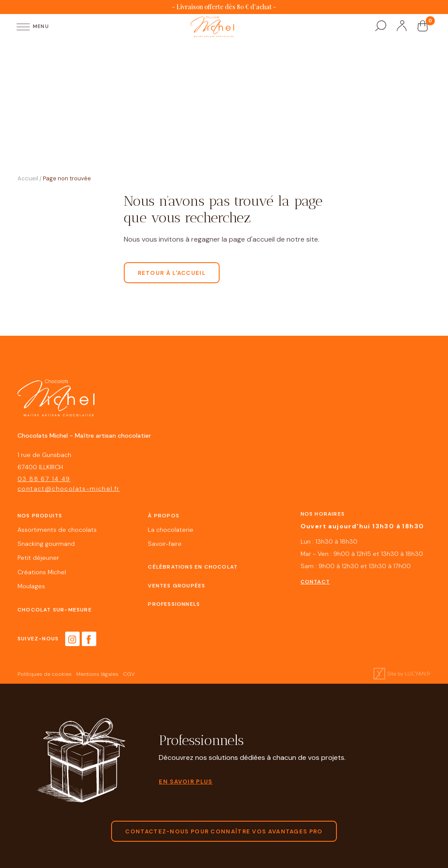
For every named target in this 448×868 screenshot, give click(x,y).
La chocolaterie (171, 530)
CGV (129, 675)
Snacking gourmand (46, 544)
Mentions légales (97, 675)
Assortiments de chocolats (57, 530)
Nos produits (40, 516)
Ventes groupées (177, 586)
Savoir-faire (165, 544)
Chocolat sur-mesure (55, 610)
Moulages (31, 586)
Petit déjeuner (38, 558)
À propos (164, 516)
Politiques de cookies (45, 675)
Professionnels (174, 604)
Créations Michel (42, 572)
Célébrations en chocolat (193, 567)
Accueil (28, 178)
